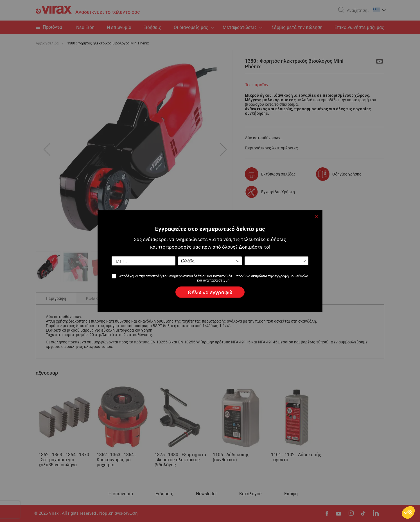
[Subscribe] (210, 292)
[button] (408, 512)
